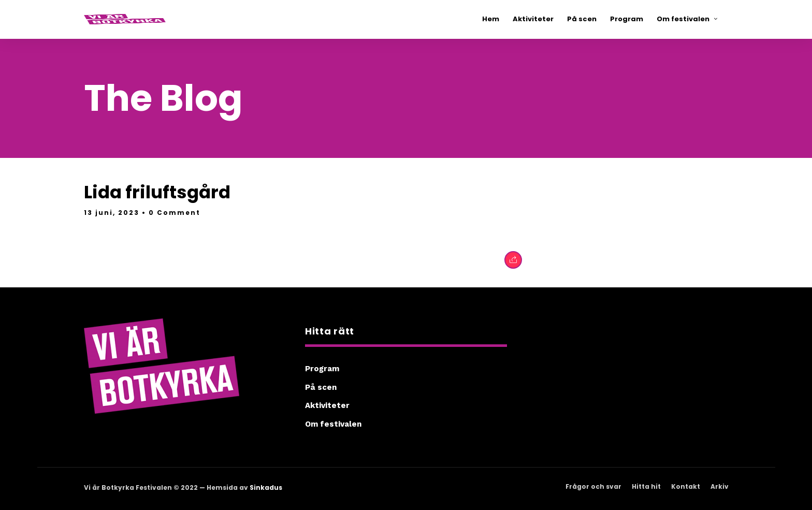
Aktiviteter (327, 405)
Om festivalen (333, 424)
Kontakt (686, 486)
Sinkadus (266, 487)
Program (322, 369)
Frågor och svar (593, 486)
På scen (321, 387)
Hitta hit (646, 486)
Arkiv (720, 486)
